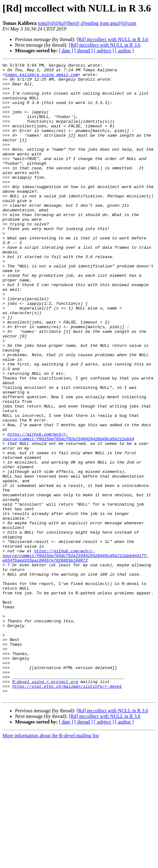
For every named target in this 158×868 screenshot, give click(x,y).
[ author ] (125, 51)
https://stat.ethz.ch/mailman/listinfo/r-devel (67, 811)
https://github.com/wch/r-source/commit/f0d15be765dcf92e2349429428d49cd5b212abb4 (68, 512)
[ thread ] (84, 51)
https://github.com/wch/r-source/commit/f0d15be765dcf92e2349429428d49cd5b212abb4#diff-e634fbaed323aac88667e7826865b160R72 (76, 654)
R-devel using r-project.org (45, 806)
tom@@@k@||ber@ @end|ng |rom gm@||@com (87, 23)
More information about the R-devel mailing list (51, 863)
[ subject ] (104, 51)
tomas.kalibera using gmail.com (42, 77)
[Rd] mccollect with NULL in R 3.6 (112, 39)
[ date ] (66, 51)
